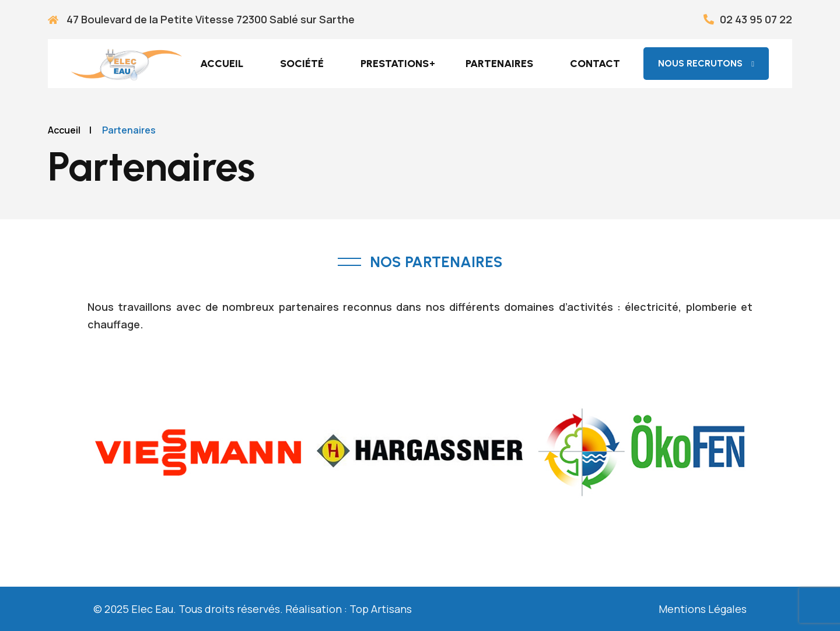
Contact (595, 64)
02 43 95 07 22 (748, 19)
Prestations (395, 64)
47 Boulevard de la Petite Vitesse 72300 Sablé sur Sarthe (201, 19)
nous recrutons (706, 63)
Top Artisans (381, 609)
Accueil (222, 64)
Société (302, 64)
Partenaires (499, 64)
